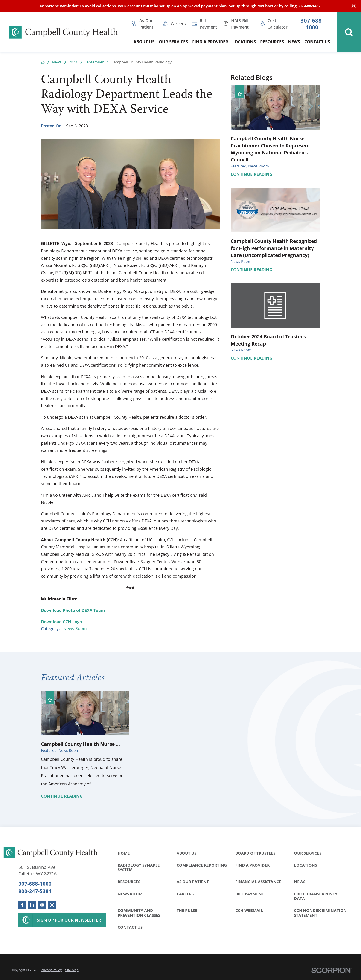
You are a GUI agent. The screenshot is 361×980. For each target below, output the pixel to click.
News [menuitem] (294, 42)
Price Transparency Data (316, 896)
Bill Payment (250, 894)
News (57, 62)
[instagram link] (52, 905)
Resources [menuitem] (272, 42)
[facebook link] (22, 905)
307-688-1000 (312, 24)
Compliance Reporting (202, 865)
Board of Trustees (255, 853)
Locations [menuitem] (244, 42)
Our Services (308, 853)
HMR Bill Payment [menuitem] (240, 24)
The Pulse (187, 910)
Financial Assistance (258, 882)
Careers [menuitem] (178, 24)
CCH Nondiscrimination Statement (320, 913)
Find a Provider (252, 865)
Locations (306, 865)
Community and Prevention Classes (139, 913)
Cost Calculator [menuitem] (278, 24)
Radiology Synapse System (139, 867)
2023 (73, 62)
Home (124, 853)
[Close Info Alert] (354, 6)
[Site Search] (349, 32)
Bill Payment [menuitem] (208, 24)
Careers (185, 894)
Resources (129, 882)
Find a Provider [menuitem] (210, 42)
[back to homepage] (43, 62)
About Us (186, 853)
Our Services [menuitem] (173, 42)
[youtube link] (42, 905)
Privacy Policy (51, 970)
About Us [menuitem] (144, 42)
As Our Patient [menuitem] (146, 24)
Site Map (72, 970)
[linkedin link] (32, 905)
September (94, 62)
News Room (75, 628)
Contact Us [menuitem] (317, 42)
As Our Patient (193, 882)
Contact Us (130, 927)
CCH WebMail (249, 910)
